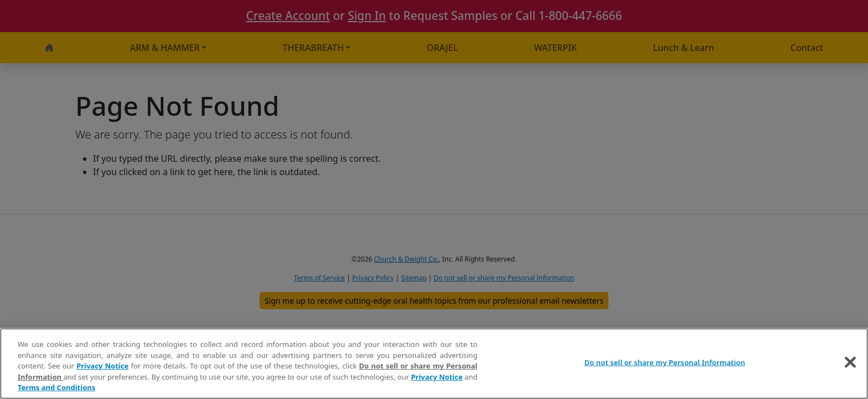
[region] (434, 364)
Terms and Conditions (56, 387)
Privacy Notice (102, 366)
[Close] (850, 362)
